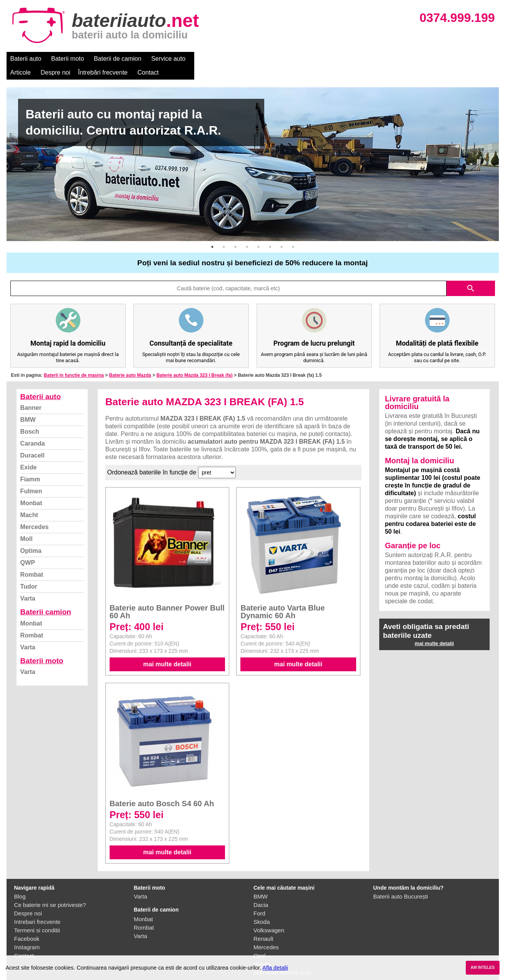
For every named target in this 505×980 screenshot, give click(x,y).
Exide (29, 453)
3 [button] (235, 233)
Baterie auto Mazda (130, 361)
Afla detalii (275, 968)
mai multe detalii (167, 650)
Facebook (27, 925)
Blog (20, 883)
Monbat (31, 489)
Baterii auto (26, 59)
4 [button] (247, 233)
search (471, 275)
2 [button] (224, 233)
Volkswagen (269, 916)
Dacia (261, 891)
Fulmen (31, 477)
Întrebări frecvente (288, 59)
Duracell (32, 442)
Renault (263, 925)
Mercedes (35, 513)
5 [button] (258, 233)
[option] (253, 150)
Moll (27, 525)
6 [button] (270, 233)
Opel (260, 942)
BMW (28, 406)
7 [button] (282, 233)
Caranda (33, 430)
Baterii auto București (401, 883)
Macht (29, 501)
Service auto (168, 59)
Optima (31, 537)
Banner (31, 394)
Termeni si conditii (37, 916)
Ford (259, 899)
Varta (28, 585)
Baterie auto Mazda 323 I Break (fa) (195, 361)
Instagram (27, 933)
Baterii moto (67, 59)
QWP (28, 549)
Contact (333, 59)
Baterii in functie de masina (74, 361)
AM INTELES (482, 968)
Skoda (262, 908)
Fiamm (30, 465)
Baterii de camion (118, 59)
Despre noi (241, 59)
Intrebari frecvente (37, 908)
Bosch (30, 418)
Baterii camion (46, 598)
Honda (262, 950)
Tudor (29, 573)
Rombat (32, 561)
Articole (206, 59)
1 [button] (212, 233)
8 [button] (293, 233)
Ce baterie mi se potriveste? (50, 891)
